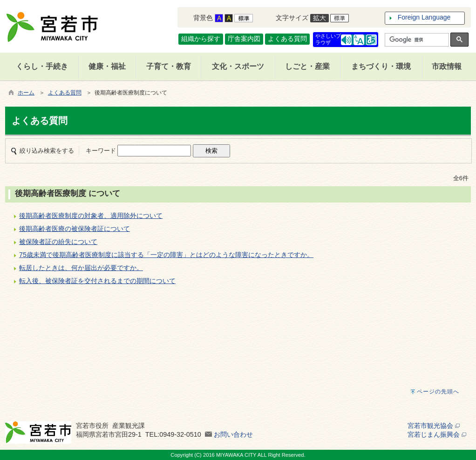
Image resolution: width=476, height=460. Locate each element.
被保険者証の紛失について (58, 242)
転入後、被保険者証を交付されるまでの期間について (97, 281)
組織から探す (201, 39)
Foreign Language (424, 17)
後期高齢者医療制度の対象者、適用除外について (91, 216)
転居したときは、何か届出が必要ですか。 (81, 268)
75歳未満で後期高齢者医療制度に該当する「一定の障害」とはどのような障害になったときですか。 (166, 255)
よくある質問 (287, 39)
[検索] (416, 40)
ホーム (26, 93)
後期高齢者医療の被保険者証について (75, 229)
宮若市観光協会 (434, 426)
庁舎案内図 (244, 39)
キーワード (101, 151)
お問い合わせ (233, 434)
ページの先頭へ (438, 392)
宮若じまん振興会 (437, 434)
